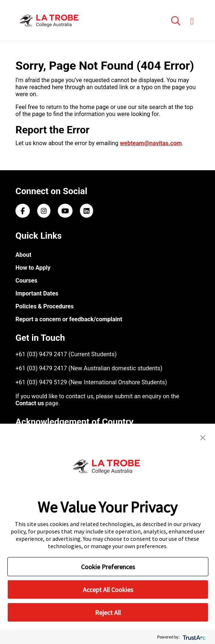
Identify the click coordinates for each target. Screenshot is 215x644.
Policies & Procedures (45, 306)
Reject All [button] (108, 612)
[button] (203, 437)
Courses (26, 281)
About (23, 255)
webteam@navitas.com (151, 143)
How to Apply (33, 268)
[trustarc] (193, 637)
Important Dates (37, 293)
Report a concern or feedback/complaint (69, 319)
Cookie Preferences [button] (108, 567)
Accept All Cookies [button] (108, 590)
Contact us (30, 403)
